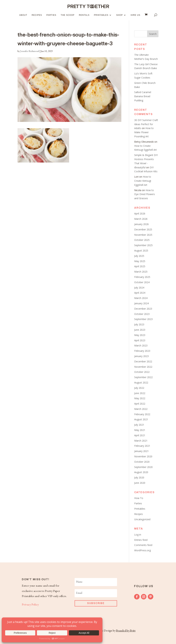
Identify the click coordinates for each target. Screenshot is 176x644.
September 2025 (143, 245)
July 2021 (139, 425)
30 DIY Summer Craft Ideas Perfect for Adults (146, 124)
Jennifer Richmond (30, 51)
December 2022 (143, 361)
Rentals (84, 15)
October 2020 (142, 462)
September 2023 (143, 319)
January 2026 (141, 224)
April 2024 (140, 293)
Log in (138, 535)
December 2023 (143, 309)
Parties (51, 15)
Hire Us (135, 15)
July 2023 (139, 324)
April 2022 (140, 404)
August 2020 (141, 472)
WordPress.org (142, 550)
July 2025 (139, 256)
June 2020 (140, 483)
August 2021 (141, 419)
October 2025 (142, 240)
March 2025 (141, 272)
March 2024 (141, 298)
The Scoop (68, 15)
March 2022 (141, 409)
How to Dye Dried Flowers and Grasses (145, 194)
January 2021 (141, 451)
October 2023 (142, 314)
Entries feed (141, 540)
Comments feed (143, 545)
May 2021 (140, 430)
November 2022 (143, 367)
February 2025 (142, 277)
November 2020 (143, 456)
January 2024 (141, 303)
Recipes (37, 15)
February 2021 (142, 446)
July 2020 (139, 477)
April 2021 (140, 435)
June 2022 (140, 393)
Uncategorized (142, 519)
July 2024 (139, 288)
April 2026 (140, 213)
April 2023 (140, 340)
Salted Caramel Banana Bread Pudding (143, 96)
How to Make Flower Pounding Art (144, 132)
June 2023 (140, 330)
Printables (101, 15)
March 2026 (141, 219)
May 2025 (140, 261)
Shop (119, 15)
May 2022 (140, 398)
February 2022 (142, 414)
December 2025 (143, 229)
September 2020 (143, 467)
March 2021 (141, 441)
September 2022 (143, 377)
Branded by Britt (126, 631)
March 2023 (141, 345)
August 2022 (141, 383)
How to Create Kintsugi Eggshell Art (143, 181)
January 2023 (141, 356)
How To (139, 498)
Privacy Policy (30, 605)
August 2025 (141, 251)
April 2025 (140, 266)
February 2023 (142, 351)
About (23, 15)
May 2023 (140, 335)
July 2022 (139, 388)
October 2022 (142, 372)
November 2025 (143, 235)
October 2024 (142, 282)
